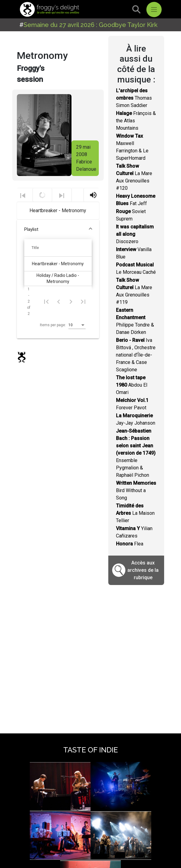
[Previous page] (59, 301)
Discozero (135, 234)
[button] (58, 229)
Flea (130, 544)
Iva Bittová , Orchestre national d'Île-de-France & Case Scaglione (136, 355)
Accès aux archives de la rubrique (143, 570)
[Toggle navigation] (154, 10)
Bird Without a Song (136, 490)
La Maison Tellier (135, 513)
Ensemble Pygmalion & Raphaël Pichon (136, 453)
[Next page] (71, 301)
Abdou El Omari (132, 385)
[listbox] (77, 325)
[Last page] (83, 301)
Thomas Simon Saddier (134, 98)
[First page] (46, 301)
